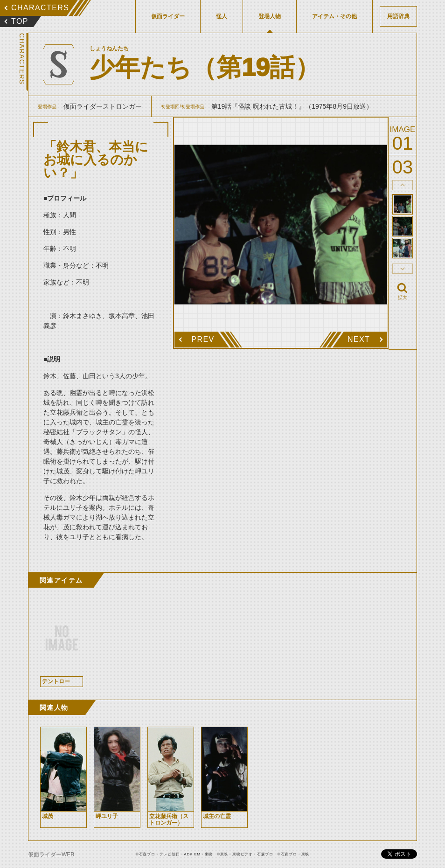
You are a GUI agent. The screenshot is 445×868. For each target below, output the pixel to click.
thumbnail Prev (403, 185)
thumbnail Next (403, 269)
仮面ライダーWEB (51, 854)
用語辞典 (398, 16)
